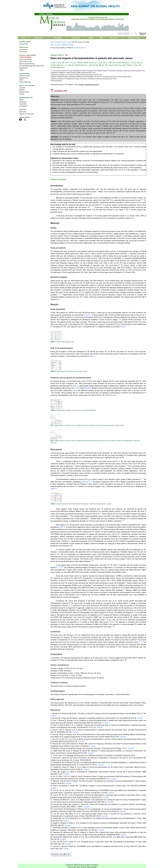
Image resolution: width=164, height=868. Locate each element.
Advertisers (23, 102)
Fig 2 (113, 395)
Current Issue (38, 38)
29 (106, 619)
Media (21, 100)
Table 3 (88, 388)
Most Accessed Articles (27, 64)
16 (69, 516)
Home (23, 38)
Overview (22, 88)
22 (61, 567)
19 (120, 534)
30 (140, 641)
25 (92, 585)
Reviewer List (23, 78)
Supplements (23, 68)
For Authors (114, 38)
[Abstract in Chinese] (58, 179)
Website (22, 90)
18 (123, 520)
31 (142, 641)
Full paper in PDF (61, 91)
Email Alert (23, 112)
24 (126, 582)
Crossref (53, 716)
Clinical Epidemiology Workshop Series (32, 66)
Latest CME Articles (26, 61)
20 (93, 561)
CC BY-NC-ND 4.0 (80, 48)
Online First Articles (26, 59)
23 (63, 567)
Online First (76, 38)
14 (92, 481)
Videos (91, 38)
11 (61, 299)
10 (61, 294)
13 (127, 466)
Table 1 (88, 315)
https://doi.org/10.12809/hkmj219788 (62, 45)
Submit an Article (134, 38)
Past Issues (58, 38)
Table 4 (85, 482)
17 (90, 518)
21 (59, 567)
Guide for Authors (25, 76)
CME (101, 38)
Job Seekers (23, 106)
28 (102, 614)
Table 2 (92, 356)
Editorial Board (24, 92)
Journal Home (24, 44)
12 (74, 466)
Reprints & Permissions (27, 114)
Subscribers (23, 104)
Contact (22, 94)
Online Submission (25, 82)
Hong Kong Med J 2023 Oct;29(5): (61, 42)
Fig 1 (75, 390)
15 (101, 513)
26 (104, 585)
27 (124, 590)
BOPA (21, 80)
